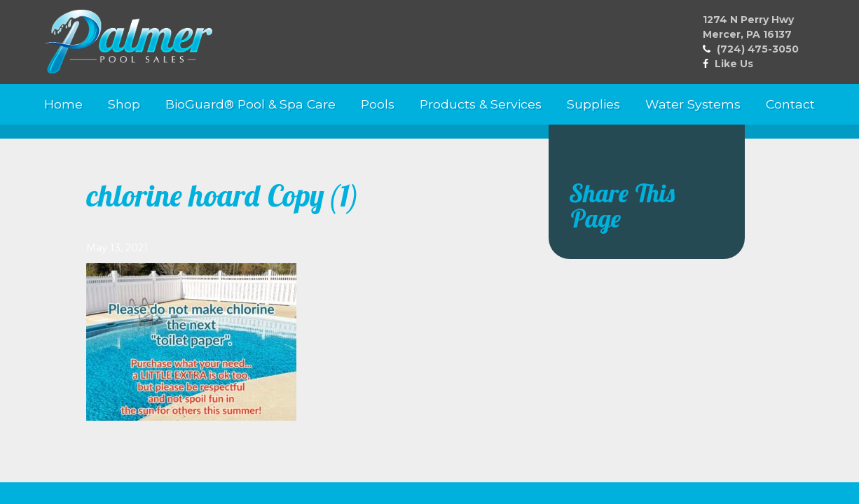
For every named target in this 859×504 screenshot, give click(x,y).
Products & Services (481, 104)
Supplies (593, 104)
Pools (378, 104)
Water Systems (693, 104)
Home (63, 104)
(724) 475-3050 (758, 49)
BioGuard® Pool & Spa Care (250, 104)
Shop (124, 104)
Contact (790, 104)
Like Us (734, 64)
